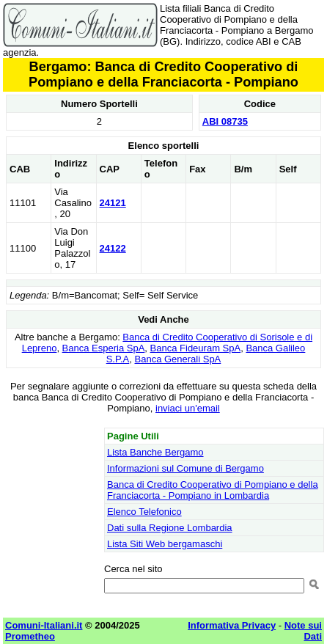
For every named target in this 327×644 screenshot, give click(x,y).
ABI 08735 (225, 121)
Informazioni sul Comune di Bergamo (185, 468)
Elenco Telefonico (144, 512)
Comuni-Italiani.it (44, 625)
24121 (113, 203)
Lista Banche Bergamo (155, 452)
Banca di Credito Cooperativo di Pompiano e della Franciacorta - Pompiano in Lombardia (213, 490)
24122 (113, 248)
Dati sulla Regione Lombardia (170, 528)
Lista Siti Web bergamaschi (165, 544)
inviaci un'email (188, 408)
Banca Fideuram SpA (196, 348)
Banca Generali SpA (178, 359)
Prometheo (30, 636)
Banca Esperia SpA (104, 348)
